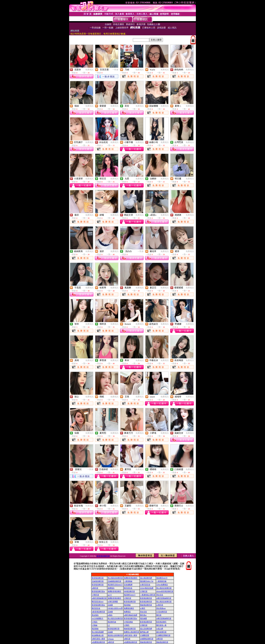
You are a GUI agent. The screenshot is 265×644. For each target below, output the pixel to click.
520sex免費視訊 (162, 585)
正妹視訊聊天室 (98, 581)
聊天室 (159, 615)
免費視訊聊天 (129, 608)
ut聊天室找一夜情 (130, 635)
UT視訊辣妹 (128, 622)
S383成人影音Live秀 (115, 608)
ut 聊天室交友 (145, 585)
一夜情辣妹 (128, 581)
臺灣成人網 (144, 632)
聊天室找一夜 (161, 625)
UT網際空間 (145, 635)
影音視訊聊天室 (103, 556)
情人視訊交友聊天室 (115, 578)
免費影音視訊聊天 (131, 578)
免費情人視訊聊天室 (131, 632)
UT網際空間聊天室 (163, 635)
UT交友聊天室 (162, 612)
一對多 (115, 70)
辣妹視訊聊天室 (146, 605)
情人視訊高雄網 (98, 632)
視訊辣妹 (127, 605)
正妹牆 (110, 605)
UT (109, 625)
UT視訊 (95, 622)
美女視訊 (95, 615)
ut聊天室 (95, 588)
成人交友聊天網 (146, 629)
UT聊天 (127, 625)
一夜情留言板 (161, 581)
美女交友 (160, 595)
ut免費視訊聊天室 (147, 639)
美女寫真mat (161, 608)
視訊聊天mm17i (130, 595)
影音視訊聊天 (161, 622)
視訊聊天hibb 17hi (147, 581)
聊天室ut (143, 615)
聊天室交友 (128, 588)
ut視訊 (110, 615)
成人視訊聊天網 (146, 578)
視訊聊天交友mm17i (115, 585)
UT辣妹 (95, 625)
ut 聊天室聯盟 (113, 601)
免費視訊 (89, 70)
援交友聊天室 (161, 632)
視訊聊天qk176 (162, 578)
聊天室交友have (98, 601)
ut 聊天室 (160, 605)
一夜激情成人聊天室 (148, 595)
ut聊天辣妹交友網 (130, 615)
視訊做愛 (143, 618)
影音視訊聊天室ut (98, 591)
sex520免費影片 (98, 618)
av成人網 (160, 629)
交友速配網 (128, 585)
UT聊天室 (144, 591)
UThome (111, 639)
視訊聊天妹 (112, 622)
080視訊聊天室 (129, 591)
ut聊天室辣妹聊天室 (99, 598)
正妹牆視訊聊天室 (114, 581)
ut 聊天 (143, 608)
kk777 (110, 595)
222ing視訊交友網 (147, 588)
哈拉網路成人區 (98, 635)
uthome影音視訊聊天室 (165, 591)
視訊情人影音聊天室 (115, 635)
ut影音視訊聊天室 (98, 612)
